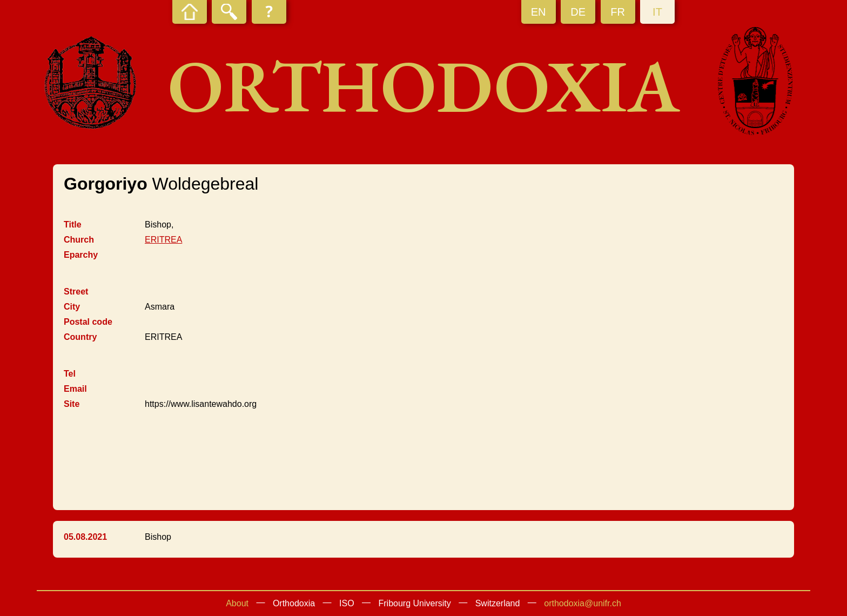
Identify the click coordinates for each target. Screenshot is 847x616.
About (237, 603)
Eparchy (81, 255)
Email (75, 389)
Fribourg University (415, 603)
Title (73, 225)
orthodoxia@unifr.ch (583, 603)
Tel (70, 374)
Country (80, 337)
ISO (347, 603)
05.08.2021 (85, 537)
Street (76, 292)
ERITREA (163, 240)
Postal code (88, 322)
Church (79, 240)
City (72, 307)
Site (72, 404)
